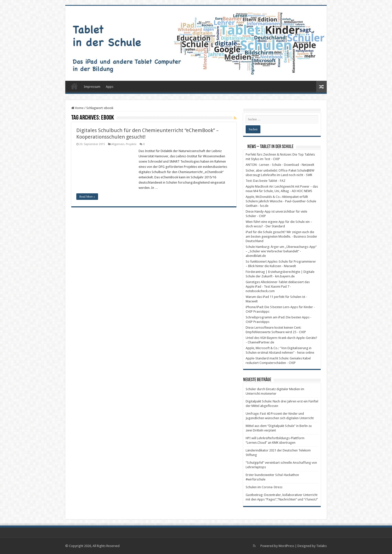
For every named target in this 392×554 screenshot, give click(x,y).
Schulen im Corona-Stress (264, 487)
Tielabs (321, 546)
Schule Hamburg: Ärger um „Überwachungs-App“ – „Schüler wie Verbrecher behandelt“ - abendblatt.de (281, 251)
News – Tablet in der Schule (270, 147)
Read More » (87, 197)
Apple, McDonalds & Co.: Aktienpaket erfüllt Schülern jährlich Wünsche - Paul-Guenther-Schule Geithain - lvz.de (281, 201)
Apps (110, 87)
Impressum (92, 87)
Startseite (74, 86)
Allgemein (118, 144)
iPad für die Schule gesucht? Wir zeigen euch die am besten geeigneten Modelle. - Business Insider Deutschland (281, 236)
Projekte (131, 144)
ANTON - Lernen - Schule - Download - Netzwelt (280, 165)
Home (77, 108)
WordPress (286, 546)
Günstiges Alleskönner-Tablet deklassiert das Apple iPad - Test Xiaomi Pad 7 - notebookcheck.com (278, 287)
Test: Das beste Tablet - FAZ (266, 181)
